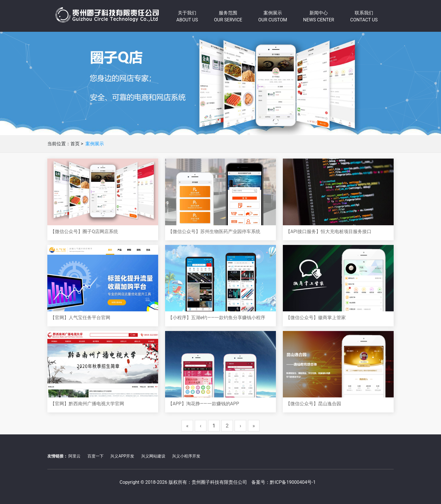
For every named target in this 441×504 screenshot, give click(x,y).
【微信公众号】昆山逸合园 (313, 404)
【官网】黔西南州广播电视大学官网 (87, 404)
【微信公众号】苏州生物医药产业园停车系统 (214, 231)
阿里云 (74, 456)
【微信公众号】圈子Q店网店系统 (84, 231)
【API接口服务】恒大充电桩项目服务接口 (329, 231)
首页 (75, 144)
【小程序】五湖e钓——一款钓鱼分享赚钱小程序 (217, 318)
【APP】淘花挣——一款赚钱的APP (203, 404)
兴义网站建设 (153, 456)
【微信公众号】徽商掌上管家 (316, 318)
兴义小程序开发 (186, 456)
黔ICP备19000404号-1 (293, 482)
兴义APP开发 (122, 456)
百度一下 (96, 456)
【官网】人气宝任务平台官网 (80, 318)
